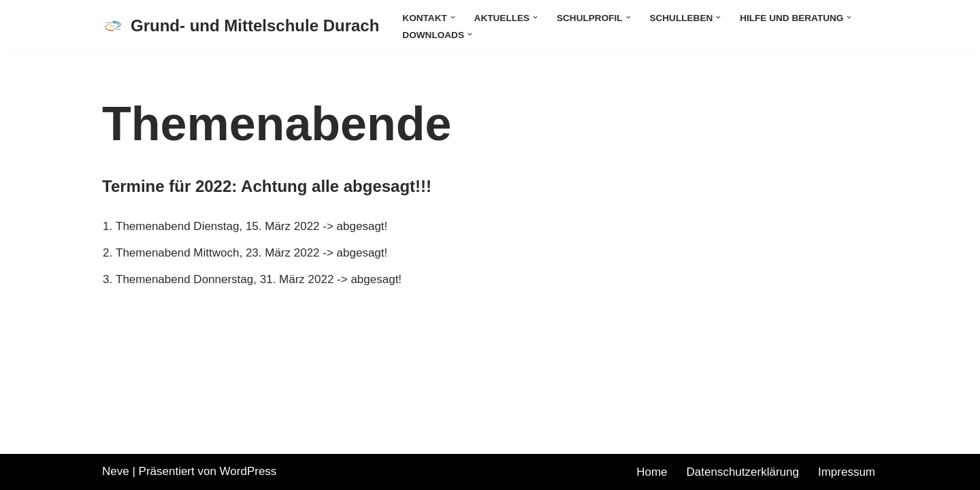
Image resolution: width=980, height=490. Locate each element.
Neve (116, 471)
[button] (453, 17)
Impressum (847, 472)
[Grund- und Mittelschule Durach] (241, 26)
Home (652, 472)
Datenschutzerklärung (743, 472)
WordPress (248, 471)
